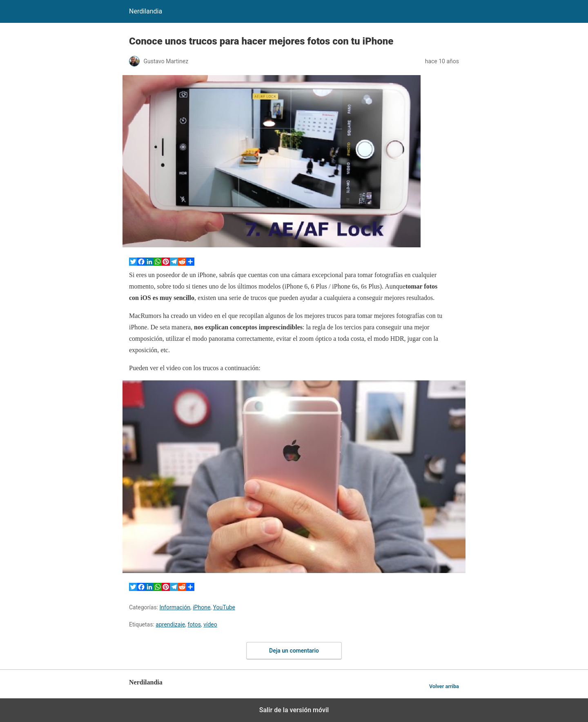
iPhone (202, 607)
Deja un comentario (294, 651)
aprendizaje (170, 624)
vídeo (210, 624)
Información (175, 607)
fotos (194, 624)
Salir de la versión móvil (294, 710)
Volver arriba (444, 686)
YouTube (224, 607)
